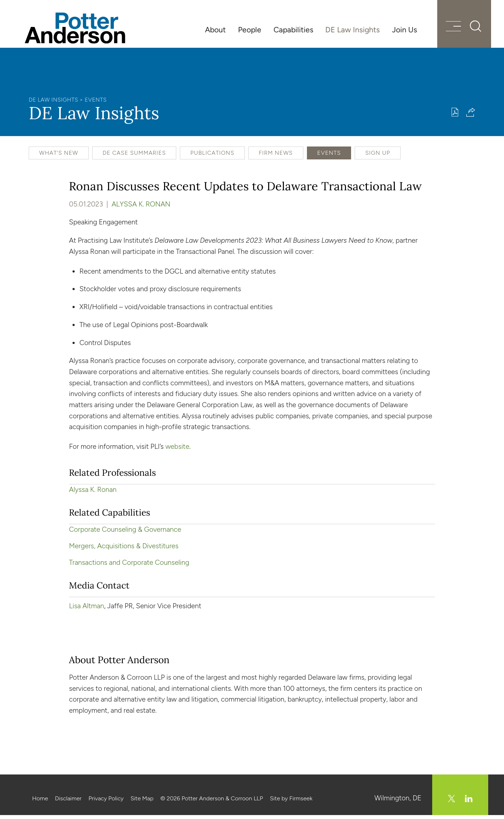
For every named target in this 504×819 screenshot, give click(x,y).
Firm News (276, 157)
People (250, 30)
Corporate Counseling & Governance (125, 533)
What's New (59, 157)
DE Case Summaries (134, 157)
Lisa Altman (87, 610)
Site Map (142, 802)
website (178, 450)
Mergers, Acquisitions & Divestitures (124, 550)
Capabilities (293, 30)
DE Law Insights (353, 30)
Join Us (405, 30)
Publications (212, 157)
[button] (471, 116)
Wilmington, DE (398, 802)
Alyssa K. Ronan (141, 208)
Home (40, 802)
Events (96, 104)
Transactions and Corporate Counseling (129, 566)
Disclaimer (68, 802)
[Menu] (449, 30)
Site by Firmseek (291, 802)
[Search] (472, 29)
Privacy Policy (106, 802)
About (215, 30)
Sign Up (377, 157)
